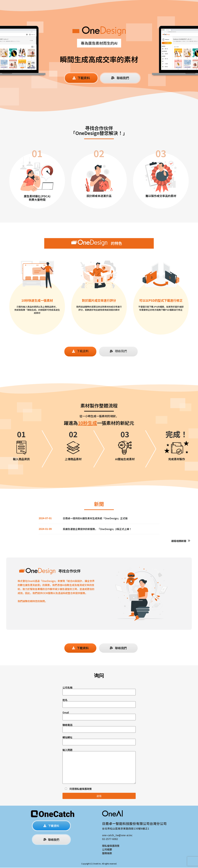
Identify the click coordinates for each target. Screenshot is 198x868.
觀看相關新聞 (179, 541)
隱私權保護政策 (83, 789)
